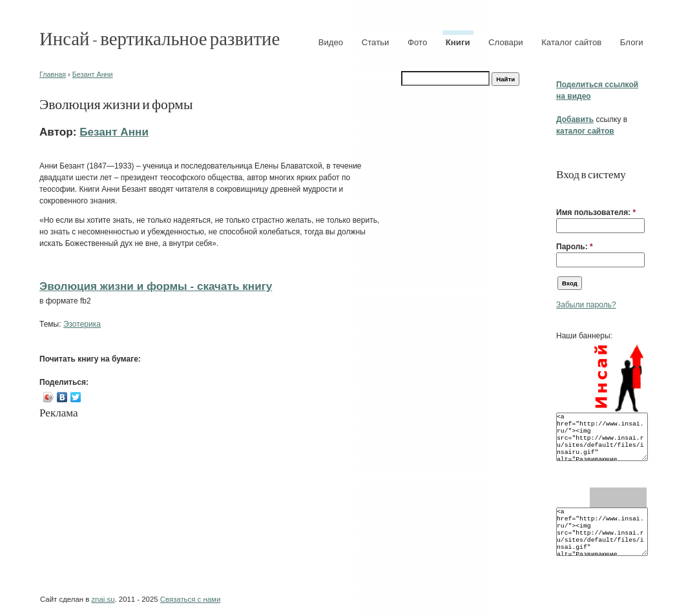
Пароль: (575, 247)
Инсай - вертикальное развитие (160, 38)
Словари (506, 42)
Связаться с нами (190, 599)
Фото (417, 42)
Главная (53, 74)
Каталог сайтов (571, 42)
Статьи (376, 42)
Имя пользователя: (596, 212)
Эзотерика (82, 324)
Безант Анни (93, 74)
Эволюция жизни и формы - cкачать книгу (156, 286)
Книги (458, 42)
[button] (561, 192)
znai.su (103, 599)
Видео (331, 42)
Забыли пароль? (586, 305)
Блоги (632, 42)
